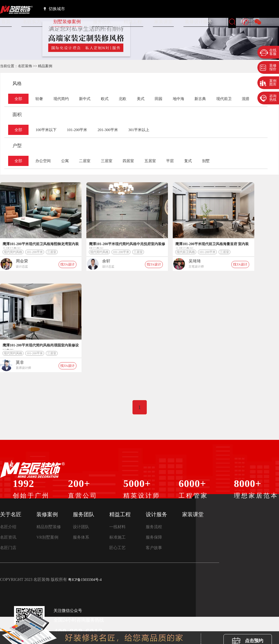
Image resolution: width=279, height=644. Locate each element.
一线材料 (117, 527)
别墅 (206, 161)
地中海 (178, 99)
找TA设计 (67, 264)
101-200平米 (77, 130)
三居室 (107, 161)
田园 (158, 99)
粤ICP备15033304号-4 (85, 580)
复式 (188, 161)
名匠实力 (32, 22)
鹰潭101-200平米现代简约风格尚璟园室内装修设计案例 (41, 346)
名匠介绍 (8, 527)
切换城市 (54, 9)
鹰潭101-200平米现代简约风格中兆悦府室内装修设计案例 (127, 245)
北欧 (123, 99)
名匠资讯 (8, 537)
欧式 (105, 99)
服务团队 (102, 22)
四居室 (128, 161)
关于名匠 (11, 514)
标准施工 (117, 537)
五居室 (150, 161)
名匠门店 (8, 548)
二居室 (85, 161)
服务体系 (81, 537)
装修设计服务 (198, 22)
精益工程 (133, 22)
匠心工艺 (117, 548)
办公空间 (43, 161)
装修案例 (47, 514)
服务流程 (154, 527)
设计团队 (81, 527)
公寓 (65, 161)
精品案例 (45, 66)
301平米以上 (139, 130)
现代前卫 (224, 99)
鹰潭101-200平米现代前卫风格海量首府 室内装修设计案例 (212, 245)
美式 (141, 99)
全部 (18, 99)
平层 (170, 161)
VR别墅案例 (47, 537)
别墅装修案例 (67, 22)
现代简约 (61, 99)
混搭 (246, 99)
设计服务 (156, 514)
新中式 (85, 99)
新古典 (200, 99)
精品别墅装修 (49, 527)
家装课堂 (163, 22)
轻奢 (39, 99)
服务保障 (154, 537)
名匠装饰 (25, 66)
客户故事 (154, 548)
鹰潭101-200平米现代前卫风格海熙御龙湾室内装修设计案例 (41, 245)
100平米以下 (46, 130)
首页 (6, 22)
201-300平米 (108, 130)
